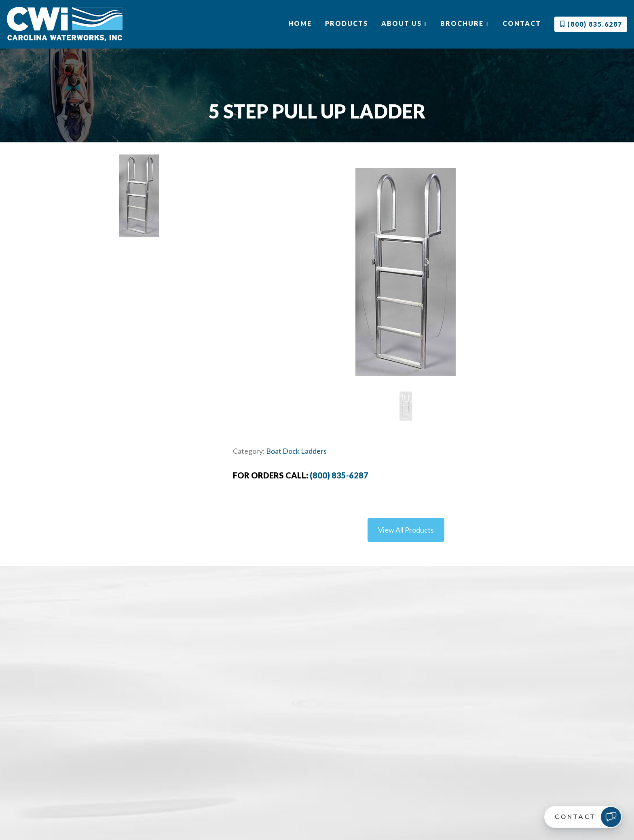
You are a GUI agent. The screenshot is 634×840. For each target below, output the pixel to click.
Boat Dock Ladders (296, 451)
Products (347, 23)
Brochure (465, 23)
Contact (522, 23)
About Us (404, 23)
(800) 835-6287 (339, 475)
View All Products (406, 530)
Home (300, 23)
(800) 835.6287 (591, 24)
